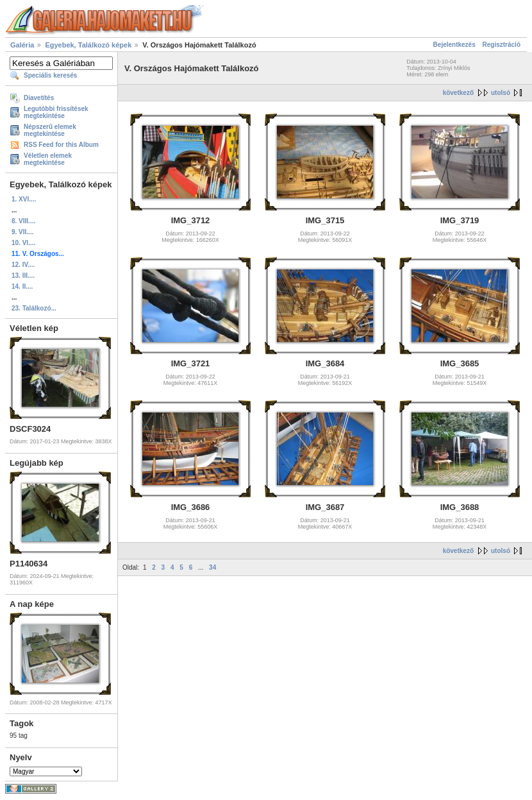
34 (212, 567)
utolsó (501, 93)
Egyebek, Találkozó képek (88, 45)
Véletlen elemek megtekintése (48, 159)
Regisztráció (502, 45)
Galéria (22, 45)
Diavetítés (39, 98)
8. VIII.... (23, 221)
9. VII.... (22, 232)
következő (458, 93)
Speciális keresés (50, 75)
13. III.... (23, 276)
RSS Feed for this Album (61, 145)
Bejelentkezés (454, 45)
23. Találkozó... (34, 308)
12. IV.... (23, 265)
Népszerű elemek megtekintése (50, 130)
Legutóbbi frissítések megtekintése (56, 112)
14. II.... (22, 286)
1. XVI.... (24, 199)
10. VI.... (23, 243)
